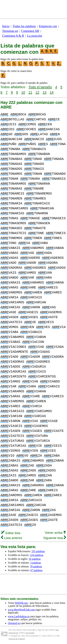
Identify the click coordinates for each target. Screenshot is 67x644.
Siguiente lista (55, 538)
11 (30, 92)
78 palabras (36, 566)
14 (52, 92)
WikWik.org (21, 603)
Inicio (6, 26)
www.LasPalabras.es (19, 616)
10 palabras (35, 559)
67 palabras (36, 570)
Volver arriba (55, 533)
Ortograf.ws (14, 623)
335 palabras (38, 551)
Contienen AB (30, 31)
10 (23, 92)
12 (37, 92)
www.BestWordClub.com (21, 610)
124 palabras (37, 555)
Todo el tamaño (40, 87)
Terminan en (10, 31)
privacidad (30, 633)
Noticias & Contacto (17, 639)
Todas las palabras (24, 26)
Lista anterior (12, 538)
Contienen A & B (13, 36)
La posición (35, 36)
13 (45, 92)
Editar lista (11, 533)
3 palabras (36, 563)
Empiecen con (48, 26)
